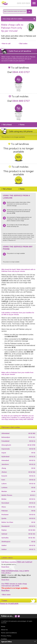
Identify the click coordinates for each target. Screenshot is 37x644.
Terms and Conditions (9, 633)
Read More (5, 567)
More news (6, 595)
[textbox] (15, 11)
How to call (6, 44)
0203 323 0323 (23, 3)
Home (3, 626)
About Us (4, 630)
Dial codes (23, 44)
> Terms (22, 125)
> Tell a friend (7, 125)
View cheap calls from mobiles (19, 19)
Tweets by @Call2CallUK (9, 604)
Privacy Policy (6, 636)
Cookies (4, 639)
